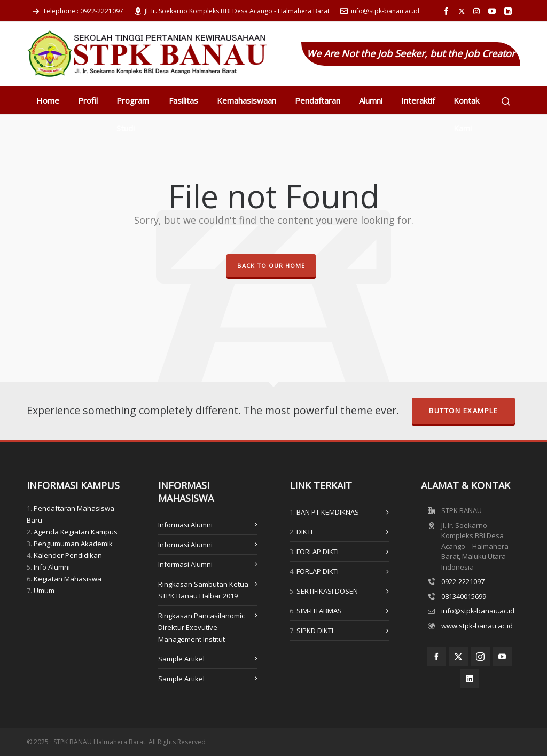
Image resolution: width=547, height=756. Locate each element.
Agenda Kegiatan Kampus (76, 532)
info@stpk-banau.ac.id (380, 11)
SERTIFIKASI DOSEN (327, 591)
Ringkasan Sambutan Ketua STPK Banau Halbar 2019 (203, 590)
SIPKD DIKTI (315, 631)
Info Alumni (52, 567)
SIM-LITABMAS (319, 611)
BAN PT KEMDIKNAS (328, 512)
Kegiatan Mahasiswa (68, 579)
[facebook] (448, 11)
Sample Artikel (181, 659)
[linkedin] (510, 11)
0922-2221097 (463, 581)
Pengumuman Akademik (73, 544)
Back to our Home (271, 266)
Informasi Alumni (185, 525)
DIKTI (304, 532)
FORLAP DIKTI (318, 552)
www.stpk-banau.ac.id (477, 626)
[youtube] (494, 11)
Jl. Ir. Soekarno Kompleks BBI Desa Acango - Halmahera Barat (232, 11)
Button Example (463, 411)
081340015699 (464, 596)
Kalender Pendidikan (68, 555)
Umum (44, 590)
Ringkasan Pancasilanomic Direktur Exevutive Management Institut (201, 627)
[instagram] (478, 11)
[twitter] (463, 11)
